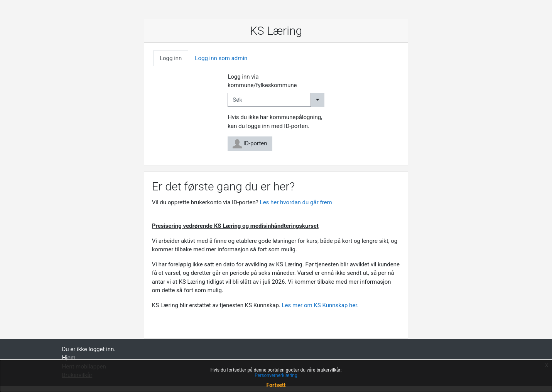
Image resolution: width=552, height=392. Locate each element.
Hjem (69, 358)
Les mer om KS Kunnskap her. (321, 305)
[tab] (171, 58)
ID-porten (250, 144)
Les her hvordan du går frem (296, 202)
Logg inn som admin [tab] (221, 58)
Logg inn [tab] (171, 58)
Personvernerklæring (276, 375)
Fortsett (276, 385)
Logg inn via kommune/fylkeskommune (262, 81)
